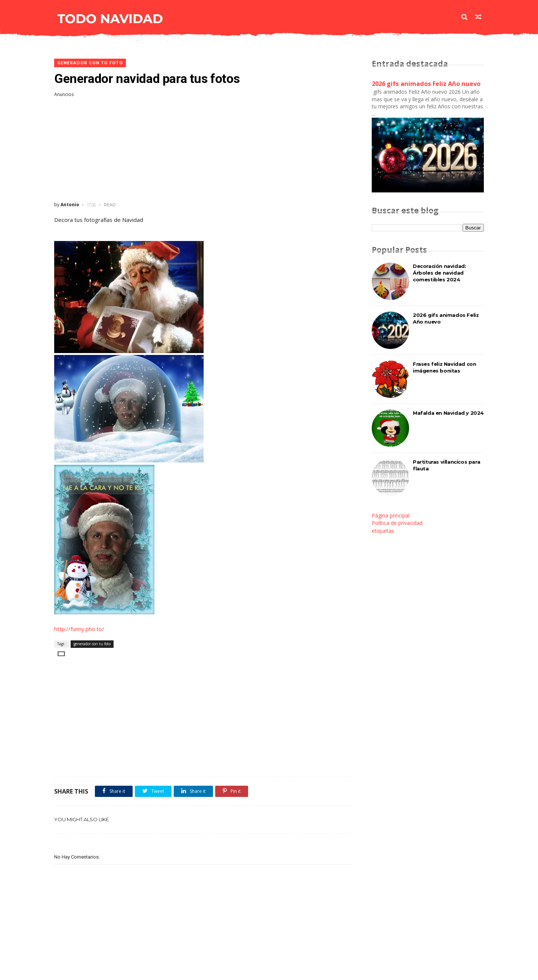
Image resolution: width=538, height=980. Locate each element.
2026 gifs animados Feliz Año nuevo (426, 84)
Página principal (391, 515)
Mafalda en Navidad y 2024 (448, 413)
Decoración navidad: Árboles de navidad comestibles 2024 (439, 273)
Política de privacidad (397, 523)
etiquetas (383, 531)
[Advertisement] (204, 149)
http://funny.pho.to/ (79, 629)
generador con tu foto (90, 63)
